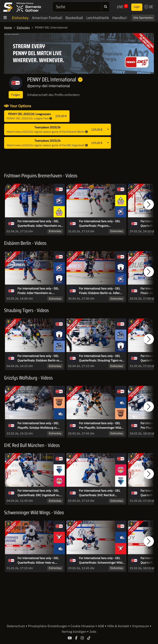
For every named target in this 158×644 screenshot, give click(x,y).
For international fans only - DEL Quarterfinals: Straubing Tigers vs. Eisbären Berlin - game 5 (101, 358)
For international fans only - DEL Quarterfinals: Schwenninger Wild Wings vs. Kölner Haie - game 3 (101, 561)
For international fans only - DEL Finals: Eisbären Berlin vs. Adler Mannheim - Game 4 (100, 291)
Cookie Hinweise (83, 626)
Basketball (74, 18)
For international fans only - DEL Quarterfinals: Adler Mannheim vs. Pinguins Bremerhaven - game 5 (39, 224)
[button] (149, 204)
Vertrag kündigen (74, 632)
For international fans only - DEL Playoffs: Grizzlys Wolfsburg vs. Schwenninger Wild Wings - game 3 (40, 426)
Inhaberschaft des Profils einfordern (53, 95)
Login (137, 7)
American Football (47, 18)
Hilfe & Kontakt (118, 626)
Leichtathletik (98, 18)
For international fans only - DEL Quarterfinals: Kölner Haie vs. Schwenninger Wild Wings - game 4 (40, 561)
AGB (101, 626)
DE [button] (149, 7)
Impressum (141, 626)
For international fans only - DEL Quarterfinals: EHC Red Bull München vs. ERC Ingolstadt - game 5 (100, 493)
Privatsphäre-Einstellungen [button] (48, 626)
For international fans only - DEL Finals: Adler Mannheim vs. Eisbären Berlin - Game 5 (38, 291)
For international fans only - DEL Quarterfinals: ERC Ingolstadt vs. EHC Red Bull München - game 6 (38, 493)
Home (8, 27)
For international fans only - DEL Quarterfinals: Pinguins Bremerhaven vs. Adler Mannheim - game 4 (102, 224)
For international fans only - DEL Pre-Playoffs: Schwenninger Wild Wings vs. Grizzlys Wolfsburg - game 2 (100, 426)
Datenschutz (16, 626)
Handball (120, 18)
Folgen (16, 95)
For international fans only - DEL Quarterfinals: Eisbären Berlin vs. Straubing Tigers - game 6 (39, 358)
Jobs (93, 632)
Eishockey (20, 18)
